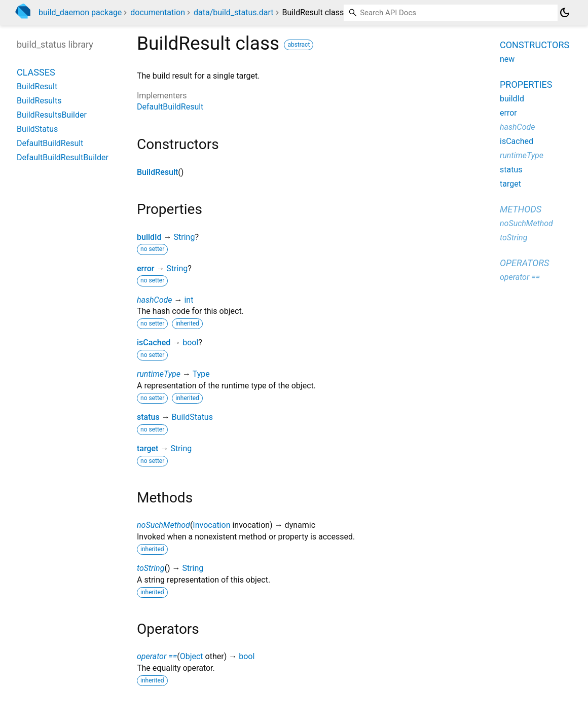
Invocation (211, 525)
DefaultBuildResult (170, 107)
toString (151, 568)
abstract (299, 45)
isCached (154, 342)
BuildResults (39, 101)
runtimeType (159, 374)
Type (201, 374)
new (507, 59)
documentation (158, 12)
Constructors (535, 45)
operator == (157, 656)
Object (192, 656)
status (148, 417)
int (189, 300)
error (145, 268)
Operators (524, 263)
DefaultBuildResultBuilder (63, 157)
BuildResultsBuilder (52, 115)
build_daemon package (80, 12)
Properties (526, 84)
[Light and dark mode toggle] (565, 13)
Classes (36, 72)
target (148, 448)
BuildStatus (192, 417)
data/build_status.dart (234, 12)
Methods (521, 209)
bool (190, 342)
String (185, 237)
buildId (149, 237)
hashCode (154, 300)
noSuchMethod (163, 525)
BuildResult (157, 172)
